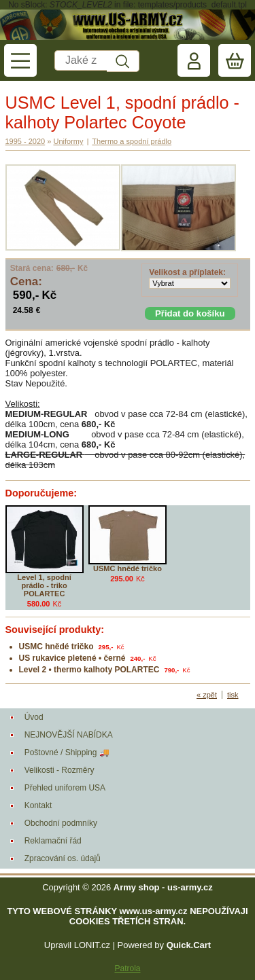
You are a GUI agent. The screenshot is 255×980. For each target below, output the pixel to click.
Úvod (34, 717)
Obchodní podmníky (61, 823)
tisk (233, 695)
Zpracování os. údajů (63, 858)
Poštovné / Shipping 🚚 (67, 752)
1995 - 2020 (26, 141)
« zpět (207, 695)
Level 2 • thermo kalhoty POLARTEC (89, 670)
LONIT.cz (92, 945)
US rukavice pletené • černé (72, 658)
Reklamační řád (53, 841)
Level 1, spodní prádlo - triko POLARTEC (44, 585)
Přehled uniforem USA (65, 788)
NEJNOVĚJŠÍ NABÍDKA (69, 735)
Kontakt (38, 805)
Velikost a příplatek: (187, 272)
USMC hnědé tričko (128, 568)
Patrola (127, 968)
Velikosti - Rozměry (60, 770)
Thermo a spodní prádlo (132, 141)
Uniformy (68, 141)
